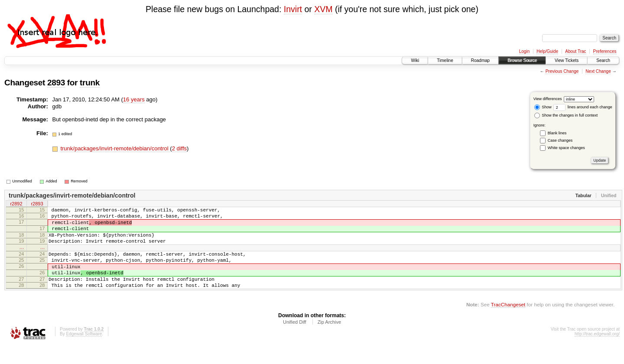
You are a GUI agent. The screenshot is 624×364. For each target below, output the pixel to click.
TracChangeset (508, 323)
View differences (548, 99)
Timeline (445, 60)
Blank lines (557, 133)
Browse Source (522, 60)
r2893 (37, 205)
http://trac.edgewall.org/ (597, 352)
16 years (134, 99)
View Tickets (567, 60)
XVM (323, 9)
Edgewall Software (84, 352)
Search (603, 60)
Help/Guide (547, 51)
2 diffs (179, 148)
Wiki (415, 60)
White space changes (566, 148)
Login (524, 51)
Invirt (293, 9)
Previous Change (562, 71)
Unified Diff (295, 340)
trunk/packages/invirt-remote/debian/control (115, 148)
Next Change (598, 71)
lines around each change (583, 107)
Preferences (605, 51)
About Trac (575, 51)
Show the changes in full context (566, 115)
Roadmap (480, 60)
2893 (56, 83)
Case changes (560, 140)
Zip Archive (329, 340)
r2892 (16, 205)
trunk (90, 83)
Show (543, 107)
